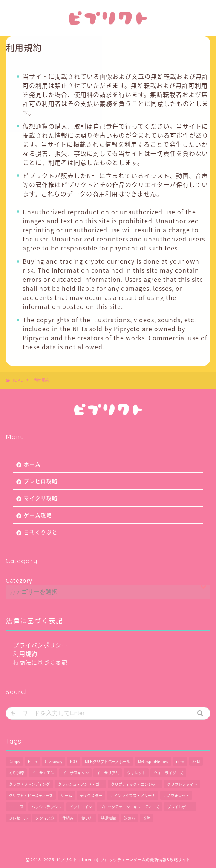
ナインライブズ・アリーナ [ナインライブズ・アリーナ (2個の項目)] (133, 795)
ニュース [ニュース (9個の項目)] (16, 807)
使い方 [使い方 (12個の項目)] (87, 818)
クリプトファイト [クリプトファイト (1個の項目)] (182, 784)
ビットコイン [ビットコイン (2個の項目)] (81, 807)
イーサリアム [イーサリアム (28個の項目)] (108, 773)
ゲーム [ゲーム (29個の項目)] (66, 795)
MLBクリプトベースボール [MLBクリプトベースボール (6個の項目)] (107, 761)
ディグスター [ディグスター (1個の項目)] (91, 795)
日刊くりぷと (41, 532)
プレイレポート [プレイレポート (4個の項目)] (180, 807)
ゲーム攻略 (38, 515)
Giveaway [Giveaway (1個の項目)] (54, 761)
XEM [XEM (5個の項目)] (196, 761)
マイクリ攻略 (41, 498)
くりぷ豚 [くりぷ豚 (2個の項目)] (16, 773)
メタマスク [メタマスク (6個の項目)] (45, 818)
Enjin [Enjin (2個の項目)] (32, 761)
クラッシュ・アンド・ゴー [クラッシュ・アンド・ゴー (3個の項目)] (80, 784)
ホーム (32, 464)
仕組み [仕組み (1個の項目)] (68, 818)
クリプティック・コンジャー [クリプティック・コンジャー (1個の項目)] (135, 784)
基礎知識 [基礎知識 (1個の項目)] (108, 818)
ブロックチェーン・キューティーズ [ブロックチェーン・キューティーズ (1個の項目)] (129, 807)
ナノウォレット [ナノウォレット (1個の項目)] (176, 795)
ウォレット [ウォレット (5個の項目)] (136, 773)
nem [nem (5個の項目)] (180, 761)
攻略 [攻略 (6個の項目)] (147, 818)
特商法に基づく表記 (40, 662)
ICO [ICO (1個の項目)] (74, 761)
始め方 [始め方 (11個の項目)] (129, 818)
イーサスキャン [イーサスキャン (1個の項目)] (75, 773)
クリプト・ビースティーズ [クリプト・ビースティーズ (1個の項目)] (31, 795)
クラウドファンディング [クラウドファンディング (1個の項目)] (29, 784)
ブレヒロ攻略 (41, 481)
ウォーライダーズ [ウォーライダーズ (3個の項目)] (168, 773)
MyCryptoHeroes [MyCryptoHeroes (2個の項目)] (153, 761)
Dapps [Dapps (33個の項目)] (14, 761)
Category (19, 580)
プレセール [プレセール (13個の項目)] (18, 818)
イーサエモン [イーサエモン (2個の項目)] (43, 773)
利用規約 (25, 654)
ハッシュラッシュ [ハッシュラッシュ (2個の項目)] (46, 807)
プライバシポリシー (40, 645)
